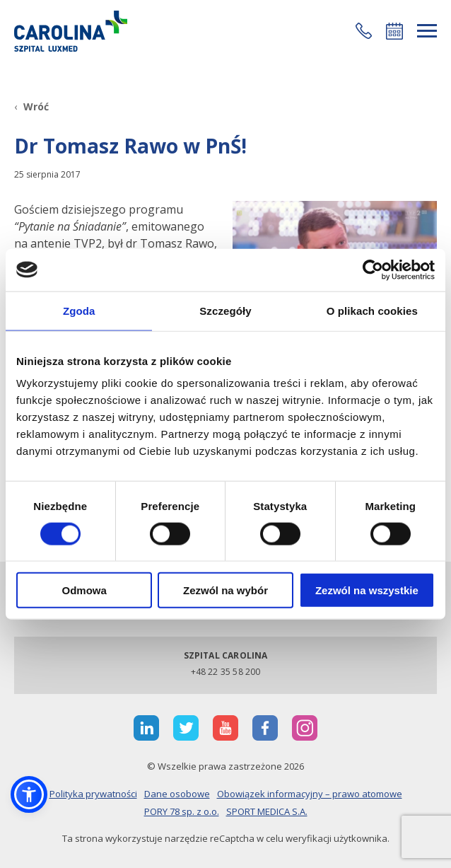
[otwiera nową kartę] (146, 728)
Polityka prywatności (93, 794)
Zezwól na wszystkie (367, 590)
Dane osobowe (177, 794)
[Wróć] (31, 106)
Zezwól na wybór (225, 590)
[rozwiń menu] (427, 31)
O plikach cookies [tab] (372, 310)
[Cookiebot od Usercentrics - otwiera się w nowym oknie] (373, 270)
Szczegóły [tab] (225, 310)
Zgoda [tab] (79, 310)
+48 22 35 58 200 (226, 672)
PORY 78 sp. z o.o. (182, 811)
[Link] (71, 31)
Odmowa (84, 590)
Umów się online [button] (394, 31)
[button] (364, 31)
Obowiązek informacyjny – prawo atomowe (310, 794)
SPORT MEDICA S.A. (267, 811)
